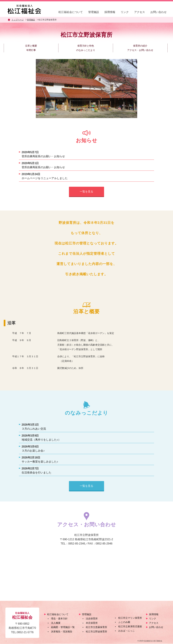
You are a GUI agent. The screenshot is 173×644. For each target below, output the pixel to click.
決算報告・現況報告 (62, 632)
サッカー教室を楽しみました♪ (40, 462)
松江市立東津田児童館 (130, 627)
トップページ (18, 20)
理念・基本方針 (59, 619)
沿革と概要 (31, 46)
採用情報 (110, 12)
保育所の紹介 (140, 46)
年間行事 (31, 50)
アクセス (140, 12)
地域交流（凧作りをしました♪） (41, 440)
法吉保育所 (92, 619)
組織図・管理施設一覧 (63, 627)
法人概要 (56, 623)
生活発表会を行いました (36, 473)
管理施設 (94, 12)
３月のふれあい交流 (34, 429)
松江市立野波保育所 (96, 632)
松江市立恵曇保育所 (96, 627)
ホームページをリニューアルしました (45, 178)
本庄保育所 (92, 623)
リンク (125, 12)
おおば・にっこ (127, 631)
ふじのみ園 (124, 622)
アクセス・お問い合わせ (140, 50)
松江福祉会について (71, 12)
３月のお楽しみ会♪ (33, 451)
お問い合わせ (158, 12)
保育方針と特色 (86, 46)
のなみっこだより (86, 50)
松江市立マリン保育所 (130, 618)
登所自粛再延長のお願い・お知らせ (43, 156)
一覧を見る (86, 192)
